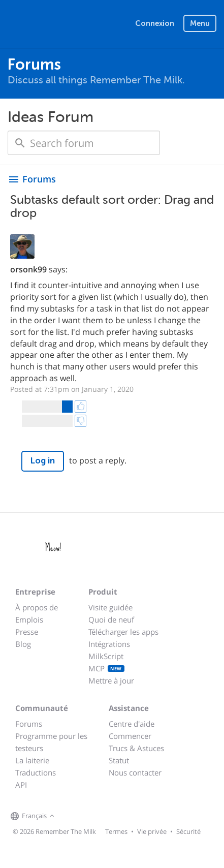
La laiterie (32, 760)
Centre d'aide (132, 724)
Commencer (130, 736)
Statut (119, 760)
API (21, 785)
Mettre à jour (111, 680)
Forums (29, 724)
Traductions (36, 772)
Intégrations (109, 644)
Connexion (155, 23)
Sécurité (188, 831)
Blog (23, 644)
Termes (116, 831)
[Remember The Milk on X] (86, 816)
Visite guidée (110, 607)
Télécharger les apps (123, 632)
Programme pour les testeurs (51, 742)
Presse (27, 632)
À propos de (37, 607)
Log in (43, 461)
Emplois (29, 619)
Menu (200, 23)
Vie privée (152, 831)
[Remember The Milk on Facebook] (72, 816)
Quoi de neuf (111, 619)
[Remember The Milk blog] (99, 816)
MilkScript (106, 656)
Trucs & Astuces (136, 748)
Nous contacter (135, 772)
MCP (106, 668)
